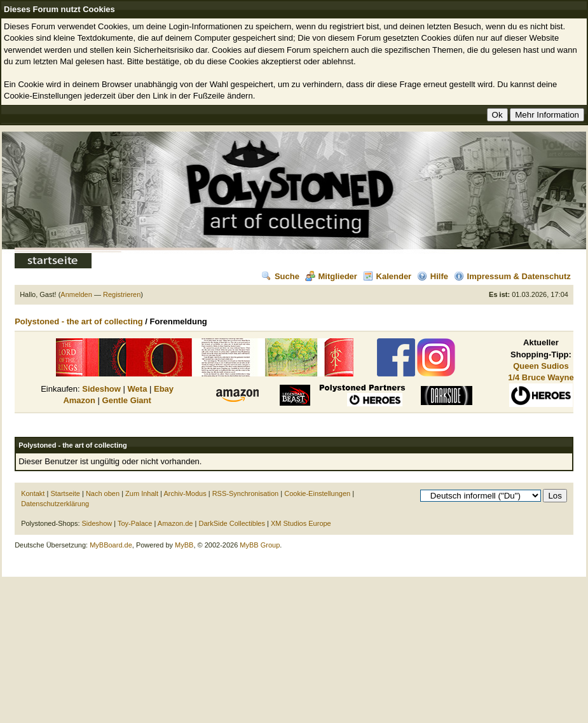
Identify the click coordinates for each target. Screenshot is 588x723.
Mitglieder (331, 276)
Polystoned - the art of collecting (79, 321)
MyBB (184, 545)
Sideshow (101, 389)
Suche (280, 276)
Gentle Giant (127, 400)
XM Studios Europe (301, 523)
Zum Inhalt (142, 493)
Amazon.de (175, 523)
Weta (138, 389)
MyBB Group (260, 545)
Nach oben (103, 493)
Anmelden (76, 294)
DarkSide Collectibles (232, 523)
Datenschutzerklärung (55, 504)
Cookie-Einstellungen (317, 493)
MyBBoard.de (111, 545)
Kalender (387, 276)
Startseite (65, 493)
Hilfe (433, 276)
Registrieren (122, 294)
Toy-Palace (135, 523)
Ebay (164, 389)
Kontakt (33, 493)
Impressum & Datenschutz (512, 276)
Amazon (79, 400)
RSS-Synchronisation (246, 493)
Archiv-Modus (185, 493)
